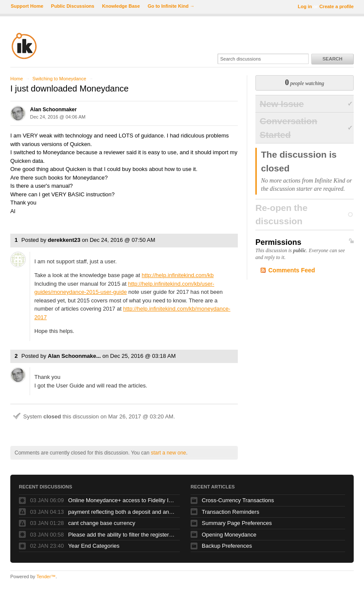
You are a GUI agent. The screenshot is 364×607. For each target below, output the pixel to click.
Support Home (27, 6)
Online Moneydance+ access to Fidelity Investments (122, 500)
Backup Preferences (227, 546)
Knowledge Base (121, 6)
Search (332, 59)
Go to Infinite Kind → (171, 6)
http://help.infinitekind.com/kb (178, 275)
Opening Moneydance (229, 535)
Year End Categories (94, 546)
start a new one (168, 453)
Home (17, 79)
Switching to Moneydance (59, 79)
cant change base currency (102, 523)
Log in (305, 6)
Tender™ (46, 576)
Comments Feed (292, 270)
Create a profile (337, 6)
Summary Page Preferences (237, 523)
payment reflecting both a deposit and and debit (122, 512)
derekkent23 (64, 240)
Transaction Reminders (231, 512)
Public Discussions (73, 6)
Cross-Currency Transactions (238, 500)
